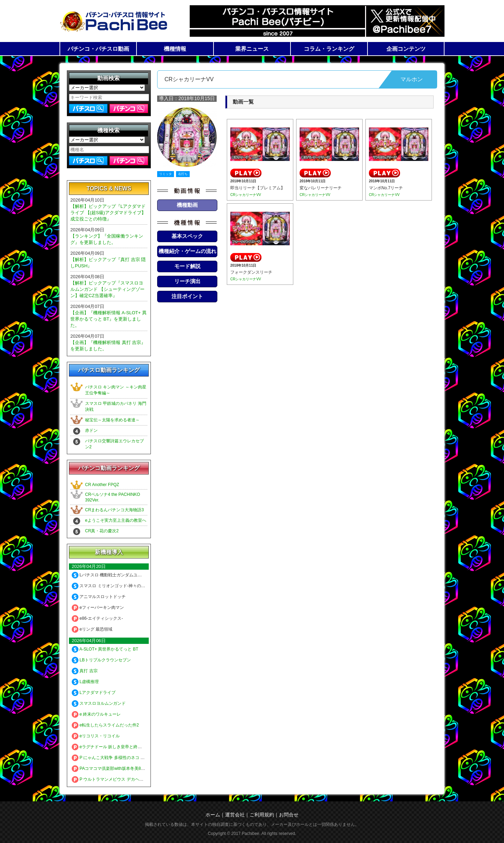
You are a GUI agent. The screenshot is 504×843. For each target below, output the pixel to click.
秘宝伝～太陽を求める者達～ (112, 420)
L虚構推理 (85, 682)
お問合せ (289, 815)
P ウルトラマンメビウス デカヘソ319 (111, 779)
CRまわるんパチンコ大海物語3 (114, 510)
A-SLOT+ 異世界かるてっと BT (105, 649)
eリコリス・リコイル (96, 736)
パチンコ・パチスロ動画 (98, 49)
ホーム (213, 815)
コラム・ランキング (329, 49)
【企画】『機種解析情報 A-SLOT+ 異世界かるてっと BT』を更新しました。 (108, 319)
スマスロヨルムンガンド (99, 703)
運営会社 (235, 815)
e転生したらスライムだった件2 (105, 725)
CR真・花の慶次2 (102, 531)
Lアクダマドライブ (94, 693)
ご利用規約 (262, 815)
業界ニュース (252, 49)
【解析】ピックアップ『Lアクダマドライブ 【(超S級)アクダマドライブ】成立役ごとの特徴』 (108, 213)
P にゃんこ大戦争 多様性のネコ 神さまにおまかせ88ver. (129, 758)
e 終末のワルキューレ (96, 714)
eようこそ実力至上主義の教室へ (116, 520)
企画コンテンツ (406, 49)
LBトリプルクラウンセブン (101, 660)
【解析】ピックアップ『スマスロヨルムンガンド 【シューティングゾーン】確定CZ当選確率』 (107, 289)
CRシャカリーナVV (246, 195)
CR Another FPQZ (102, 485)
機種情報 (175, 49)
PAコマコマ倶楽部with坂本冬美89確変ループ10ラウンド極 (131, 768)
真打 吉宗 (85, 671)
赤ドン (91, 430)
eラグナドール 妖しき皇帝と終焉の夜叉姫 (115, 747)
